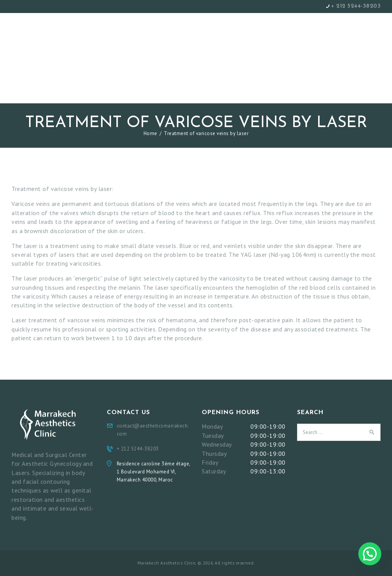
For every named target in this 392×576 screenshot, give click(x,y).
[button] (370, 554)
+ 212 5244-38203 (356, 6)
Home (150, 133)
